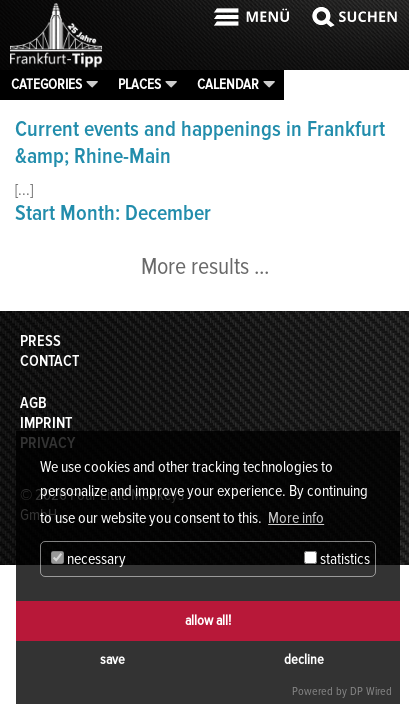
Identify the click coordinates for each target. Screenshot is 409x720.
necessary (88, 559)
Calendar (228, 84)
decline (304, 659)
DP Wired (371, 691)
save (112, 659)
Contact (49, 361)
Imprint (46, 423)
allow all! (208, 620)
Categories (46, 84)
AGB (33, 403)
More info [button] (296, 518)
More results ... (205, 266)
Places (139, 84)
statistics (337, 559)
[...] (24, 190)
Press (40, 341)
